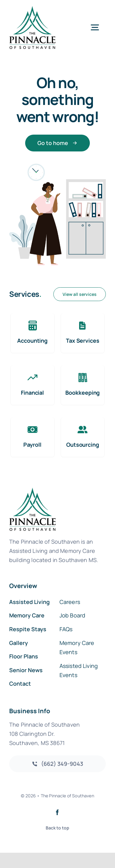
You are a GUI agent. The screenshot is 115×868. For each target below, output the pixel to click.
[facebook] (57, 812)
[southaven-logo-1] (32, 9)
